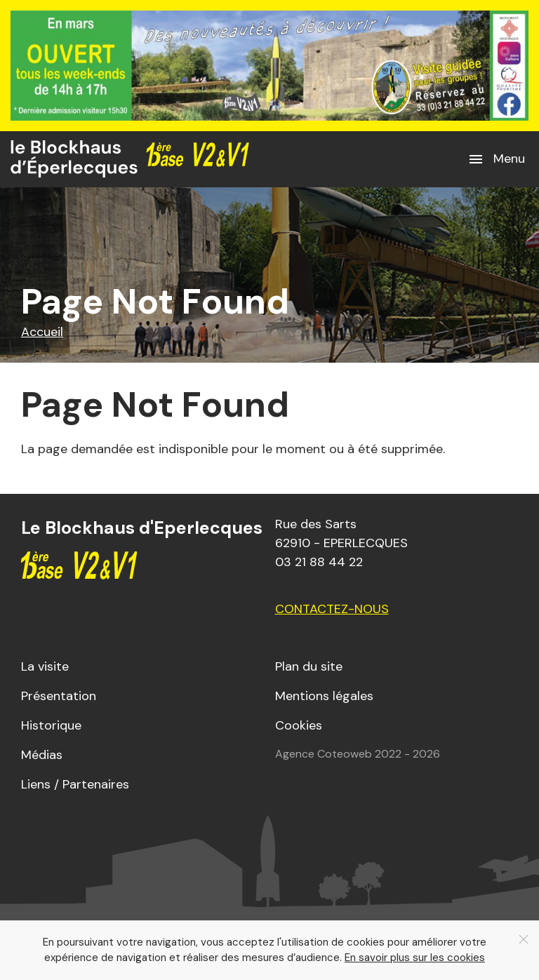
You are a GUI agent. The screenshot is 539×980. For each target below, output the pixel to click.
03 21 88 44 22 (319, 562)
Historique (51, 725)
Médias (42, 755)
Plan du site (309, 666)
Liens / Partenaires (75, 784)
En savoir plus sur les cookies (415, 958)
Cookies (299, 725)
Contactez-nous (332, 609)
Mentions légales (324, 696)
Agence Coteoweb (324, 754)
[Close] (524, 939)
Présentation (59, 696)
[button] (496, 159)
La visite (45, 666)
